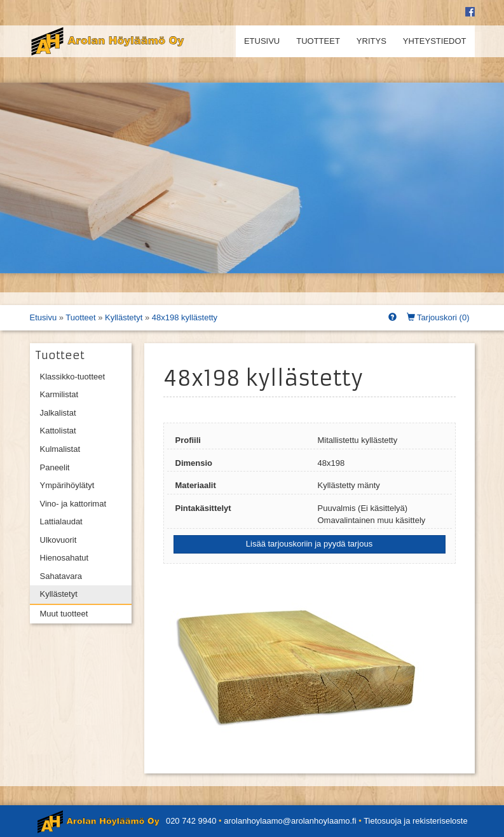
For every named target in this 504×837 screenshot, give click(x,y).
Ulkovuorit (58, 540)
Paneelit (55, 467)
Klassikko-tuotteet (73, 377)
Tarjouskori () (438, 317)
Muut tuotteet (64, 614)
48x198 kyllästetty (185, 317)
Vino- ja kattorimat (73, 504)
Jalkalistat (58, 413)
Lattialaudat (61, 521)
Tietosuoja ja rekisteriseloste (416, 821)
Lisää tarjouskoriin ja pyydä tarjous (309, 544)
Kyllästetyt (124, 317)
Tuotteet (318, 41)
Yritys (371, 41)
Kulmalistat (60, 449)
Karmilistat (59, 394)
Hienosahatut (65, 558)
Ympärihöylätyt (67, 485)
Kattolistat (58, 431)
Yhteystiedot (435, 41)
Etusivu (262, 41)
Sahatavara (61, 576)
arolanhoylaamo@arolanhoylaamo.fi (290, 821)
